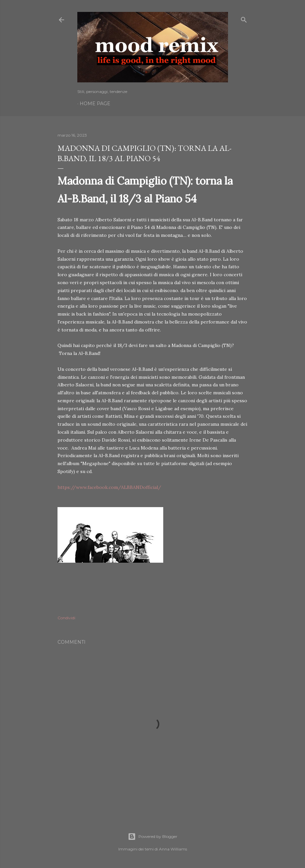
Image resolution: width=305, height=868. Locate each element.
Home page (95, 104)
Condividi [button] (66, 618)
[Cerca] (244, 18)
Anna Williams (173, 849)
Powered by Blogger (153, 837)
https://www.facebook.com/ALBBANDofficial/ (109, 487)
